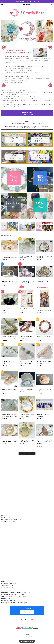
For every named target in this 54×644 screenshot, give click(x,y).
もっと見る (27, 453)
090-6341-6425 (11, 600)
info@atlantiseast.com (22, 602)
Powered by (27, 637)
